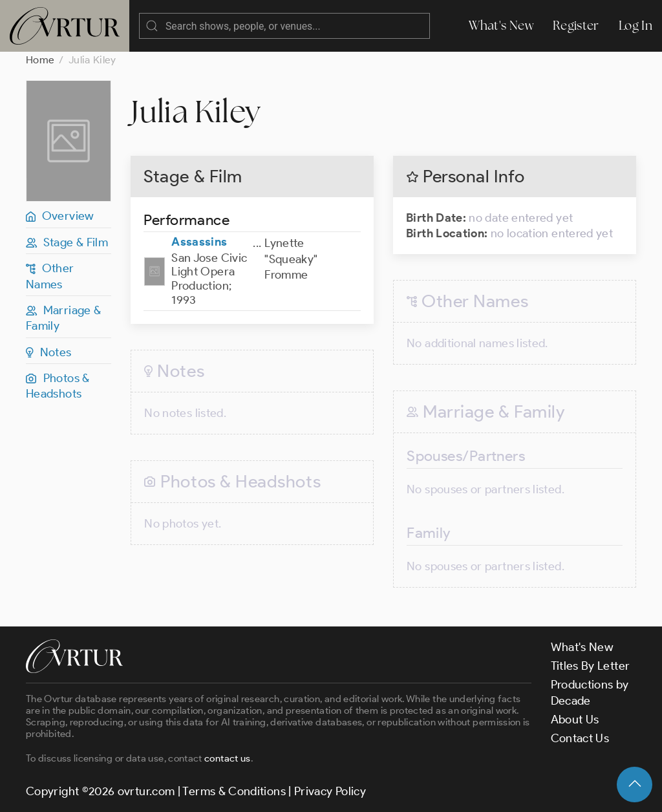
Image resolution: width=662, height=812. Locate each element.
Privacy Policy (330, 791)
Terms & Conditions (234, 791)
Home (40, 60)
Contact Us (580, 738)
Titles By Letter (591, 666)
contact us (228, 758)
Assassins (199, 242)
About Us (575, 720)
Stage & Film (67, 242)
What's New (501, 26)
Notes (49, 352)
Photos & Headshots (58, 386)
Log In (635, 26)
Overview (60, 216)
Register (576, 26)
